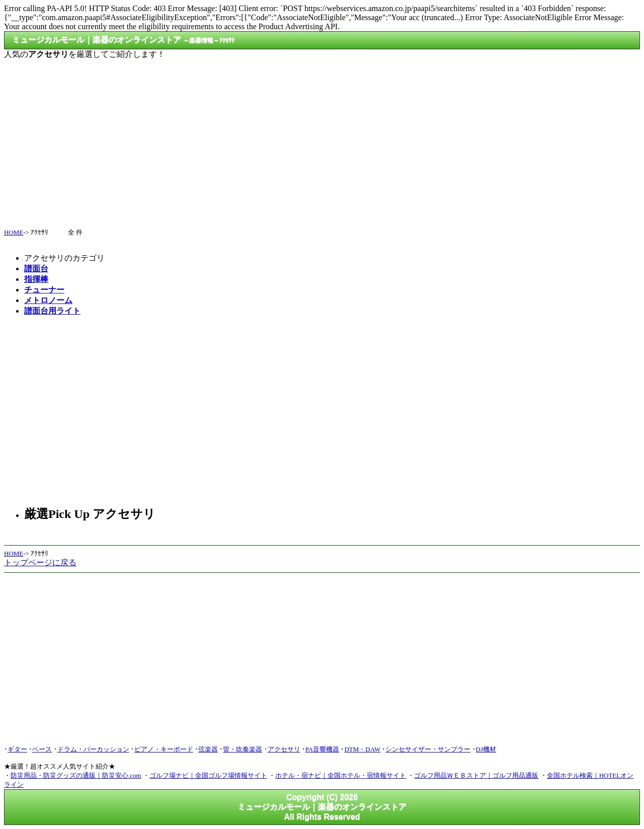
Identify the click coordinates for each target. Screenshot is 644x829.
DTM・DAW (362, 749)
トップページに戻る (40, 562)
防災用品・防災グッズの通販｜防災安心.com (76, 775)
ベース (42, 749)
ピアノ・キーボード (164, 749)
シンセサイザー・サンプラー (428, 749)
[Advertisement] (322, 139)
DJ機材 (486, 749)
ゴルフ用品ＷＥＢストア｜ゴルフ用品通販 (476, 775)
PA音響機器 (322, 749)
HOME (14, 232)
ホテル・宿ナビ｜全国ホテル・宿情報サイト (341, 775)
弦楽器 (208, 749)
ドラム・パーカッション (93, 749)
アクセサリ (284, 749)
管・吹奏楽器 (243, 749)
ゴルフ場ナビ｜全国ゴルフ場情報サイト (208, 775)
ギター (17, 749)
